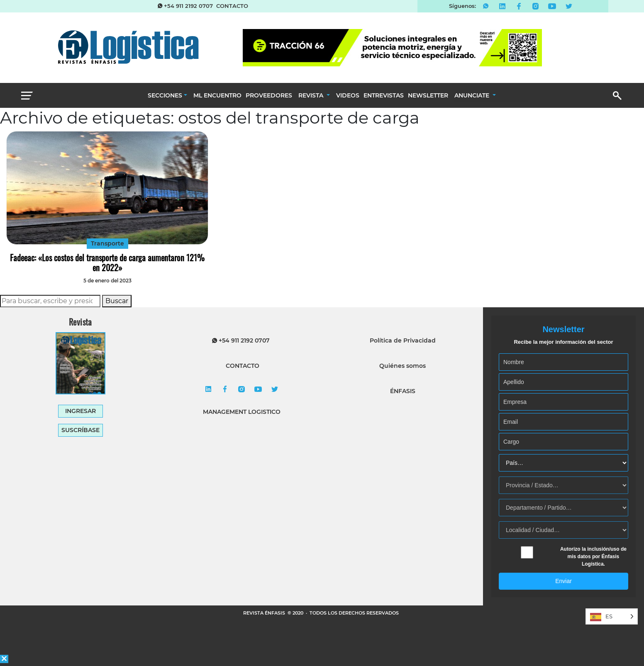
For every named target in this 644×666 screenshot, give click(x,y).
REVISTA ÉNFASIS (265, 613)
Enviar (563, 581)
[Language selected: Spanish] (612, 616)
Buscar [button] (117, 301)
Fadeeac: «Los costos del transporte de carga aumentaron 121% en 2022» (107, 263)
